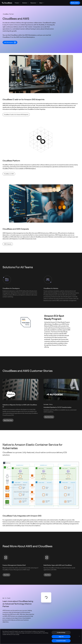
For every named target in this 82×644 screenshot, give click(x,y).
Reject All (61, 637)
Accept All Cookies (61, 641)
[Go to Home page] (7, 3)
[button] (18, 3)
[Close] (79, 637)
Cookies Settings (61, 633)
